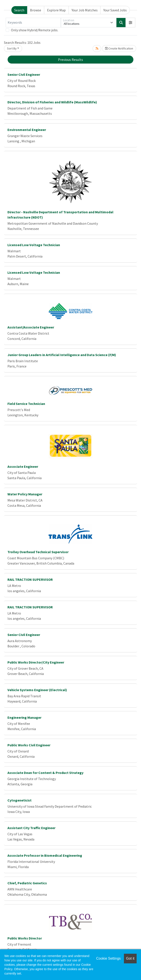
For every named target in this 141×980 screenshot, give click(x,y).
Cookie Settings (108, 958)
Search (19, 10)
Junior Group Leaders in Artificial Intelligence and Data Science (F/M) (62, 355)
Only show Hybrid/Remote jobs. (35, 30)
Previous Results (70, 60)
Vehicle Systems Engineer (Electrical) (37, 690)
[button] (130, 23)
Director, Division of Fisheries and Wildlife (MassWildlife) (52, 102)
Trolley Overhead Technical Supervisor (38, 552)
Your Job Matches (85, 10)
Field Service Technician (26, 404)
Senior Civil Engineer (24, 74)
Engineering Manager (24, 717)
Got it (130, 958)
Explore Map (56, 10)
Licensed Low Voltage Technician (34, 245)
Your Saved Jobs (115, 10)
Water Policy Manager (25, 494)
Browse (36, 10)
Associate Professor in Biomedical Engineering (45, 855)
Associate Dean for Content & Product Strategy (45, 773)
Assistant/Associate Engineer (31, 327)
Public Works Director (25, 938)
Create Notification (119, 48)
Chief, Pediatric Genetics (27, 883)
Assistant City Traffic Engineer (31, 828)
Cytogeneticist (19, 800)
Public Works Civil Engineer (29, 745)
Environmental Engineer (27, 130)
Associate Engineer (23, 466)
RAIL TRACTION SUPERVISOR (30, 579)
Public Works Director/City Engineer (36, 662)
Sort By (12, 48)
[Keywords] (33, 23)
